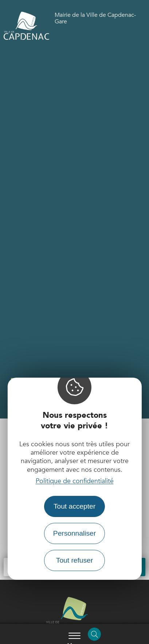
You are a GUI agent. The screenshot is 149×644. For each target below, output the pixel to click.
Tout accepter (74, 506)
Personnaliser (74, 533)
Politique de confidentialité (75, 481)
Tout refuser (74, 560)
